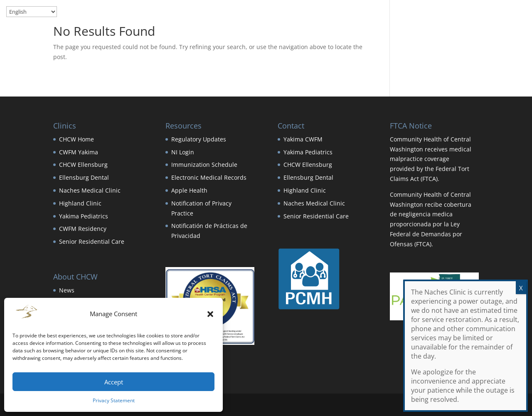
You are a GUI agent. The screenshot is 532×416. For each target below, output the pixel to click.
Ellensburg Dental (84, 177)
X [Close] (521, 288)
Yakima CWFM (303, 139)
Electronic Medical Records (209, 177)
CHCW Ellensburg (83, 165)
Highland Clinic (80, 203)
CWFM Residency (83, 229)
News (67, 290)
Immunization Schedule (204, 165)
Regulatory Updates (199, 139)
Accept (114, 382)
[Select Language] (32, 12)
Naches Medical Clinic (90, 190)
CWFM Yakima (79, 152)
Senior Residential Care (92, 241)
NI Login (183, 152)
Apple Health (189, 190)
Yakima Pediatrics (84, 216)
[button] (210, 314)
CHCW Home (76, 139)
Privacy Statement (114, 400)
